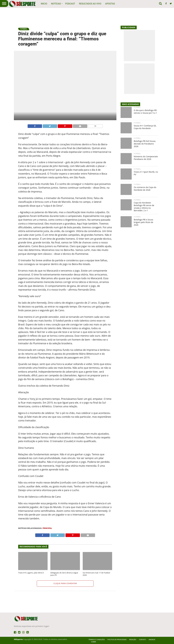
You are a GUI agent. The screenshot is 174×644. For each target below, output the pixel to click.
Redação (133, 640)
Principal (47, 528)
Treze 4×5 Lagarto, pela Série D (31, 573)
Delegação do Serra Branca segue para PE (64, 574)
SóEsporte (18, 639)
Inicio (44, 4)
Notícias (56, 4)
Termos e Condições (97, 640)
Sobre (94, 642)
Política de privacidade (117, 640)
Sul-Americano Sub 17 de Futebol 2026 (96, 574)
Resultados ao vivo (90, 4)
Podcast (70, 4)
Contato (142, 640)
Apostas (110, 4)
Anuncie (152, 640)
